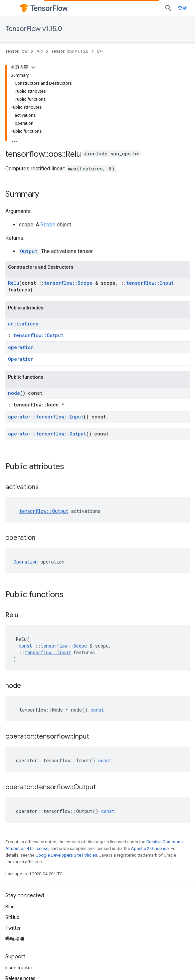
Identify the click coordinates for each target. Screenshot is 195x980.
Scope (48, 225)
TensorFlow (17, 51)
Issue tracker (19, 968)
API (40, 51)
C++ (101, 51)
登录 (182, 8)
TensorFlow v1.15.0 (34, 29)
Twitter (13, 928)
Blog (10, 907)
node (14, 393)
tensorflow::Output (38, 335)
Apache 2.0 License (150, 848)
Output (29, 251)
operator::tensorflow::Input (46, 417)
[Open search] (168, 8)
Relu (14, 283)
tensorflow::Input (150, 283)
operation (21, 347)
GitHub (12, 917)
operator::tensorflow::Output (47, 434)
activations (23, 324)
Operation (21, 359)
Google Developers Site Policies (66, 855)
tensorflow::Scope (68, 283)
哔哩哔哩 (15, 939)
